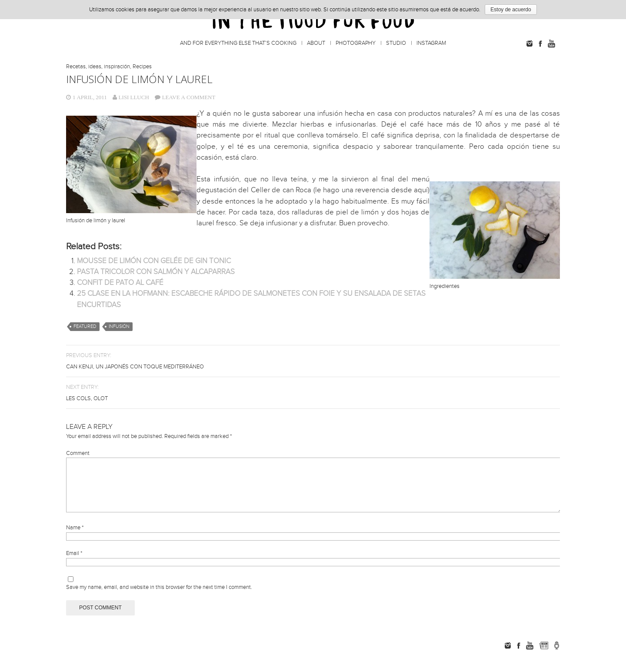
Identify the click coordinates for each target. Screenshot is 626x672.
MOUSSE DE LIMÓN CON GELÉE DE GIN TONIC (154, 261)
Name (75, 538)
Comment (78, 453)
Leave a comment (189, 97)
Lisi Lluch (134, 97)
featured (85, 326)
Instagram (431, 43)
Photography (356, 43)
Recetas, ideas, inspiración (98, 67)
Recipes (142, 67)
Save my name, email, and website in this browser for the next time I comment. (159, 598)
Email (74, 564)
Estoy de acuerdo (511, 10)
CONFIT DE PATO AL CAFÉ (120, 283)
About (316, 43)
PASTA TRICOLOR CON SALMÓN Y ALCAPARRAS (156, 272)
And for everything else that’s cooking (238, 43)
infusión (119, 326)
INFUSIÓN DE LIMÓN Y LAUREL (139, 79)
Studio (396, 43)
